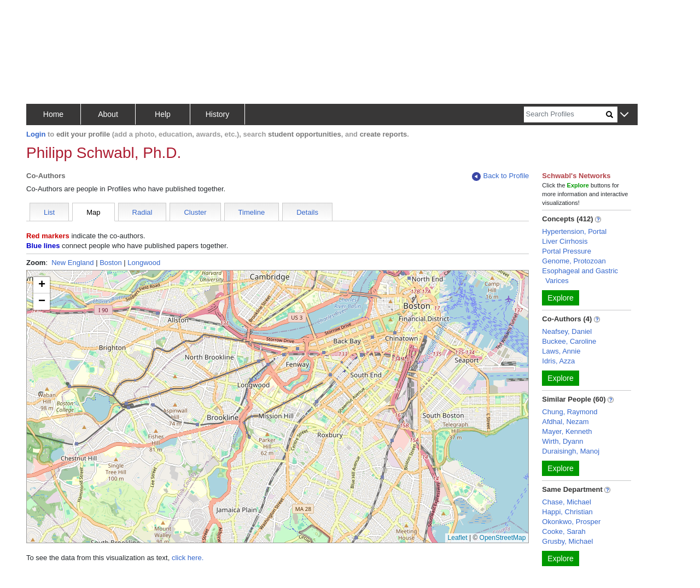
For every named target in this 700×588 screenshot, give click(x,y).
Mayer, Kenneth (567, 431)
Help (163, 114)
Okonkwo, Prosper (571, 522)
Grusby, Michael (567, 541)
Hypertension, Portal (574, 231)
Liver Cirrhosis (565, 241)
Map (93, 212)
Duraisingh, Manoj (571, 451)
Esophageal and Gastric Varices (580, 276)
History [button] (218, 114)
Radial (142, 212)
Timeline (252, 212)
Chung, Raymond (570, 412)
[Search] (565, 114)
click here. (188, 558)
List (49, 212)
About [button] (108, 114)
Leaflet (458, 538)
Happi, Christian (567, 512)
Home (53, 114)
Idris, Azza (558, 361)
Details (307, 212)
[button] (624, 115)
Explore (560, 298)
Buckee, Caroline (569, 341)
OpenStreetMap (503, 538)
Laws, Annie (561, 351)
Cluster (195, 212)
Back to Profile (500, 176)
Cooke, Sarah (564, 531)
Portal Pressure (567, 251)
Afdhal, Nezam (565, 422)
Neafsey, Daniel (567, 331)
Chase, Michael (567, 502)
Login (36, 134)
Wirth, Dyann (562, 441)
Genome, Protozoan (574, 261)
